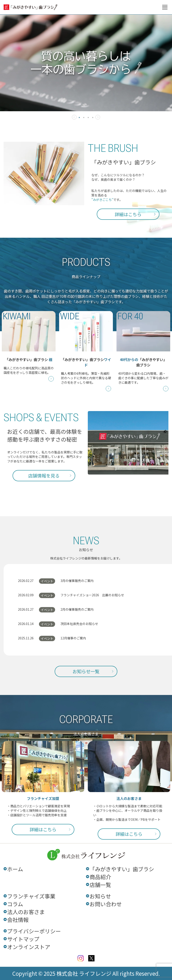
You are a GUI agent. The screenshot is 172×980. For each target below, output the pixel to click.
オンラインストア (29, 947)
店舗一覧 (100, 885)
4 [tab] (93, 118)
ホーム (15, 869)
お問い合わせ (106, 904)
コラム (15, 904)
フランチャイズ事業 (31, 896)
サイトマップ (23, 939)
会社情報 (18, 920)
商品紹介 (100, 877)
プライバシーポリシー (34, 931)
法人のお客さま (26, 912)
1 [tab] (79, 118)
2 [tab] (84, 118)
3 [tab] (88, 118)
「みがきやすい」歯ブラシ (122, 869)
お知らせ (100, 896)
